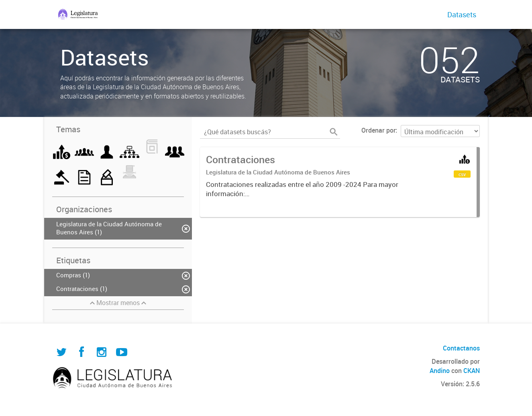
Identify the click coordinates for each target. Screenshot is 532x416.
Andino (440, 371)
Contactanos (461, 348)
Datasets (462, 14)
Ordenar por (378, 130)
